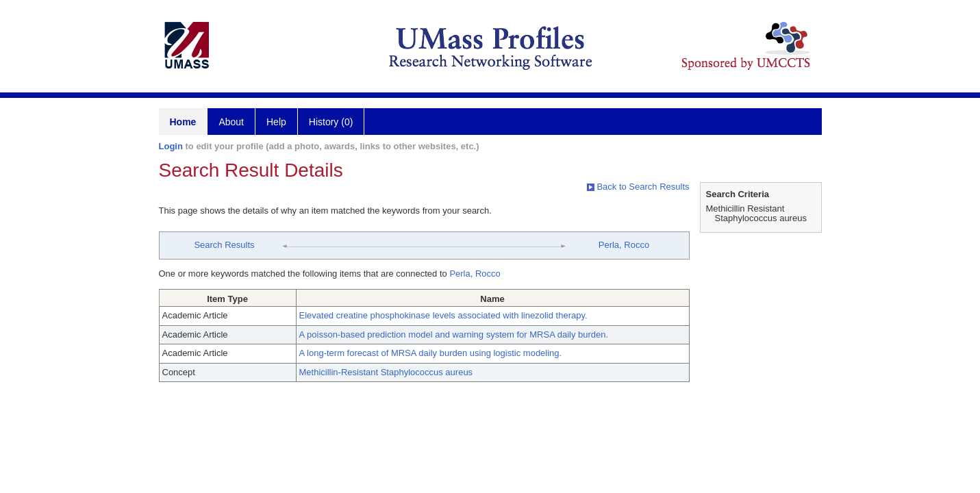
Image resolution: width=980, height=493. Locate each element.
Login (171, 146)
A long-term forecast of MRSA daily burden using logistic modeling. (431, 353)
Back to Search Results (638, 187)
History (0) (331, 122)
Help (276, 122)
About (231, 122)
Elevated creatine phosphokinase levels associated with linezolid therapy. (443, 315)
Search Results (224, 245)
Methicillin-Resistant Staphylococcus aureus (386, 372)
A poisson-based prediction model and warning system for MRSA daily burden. (454, 334)
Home (183, 122)
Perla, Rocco (624, 245)
